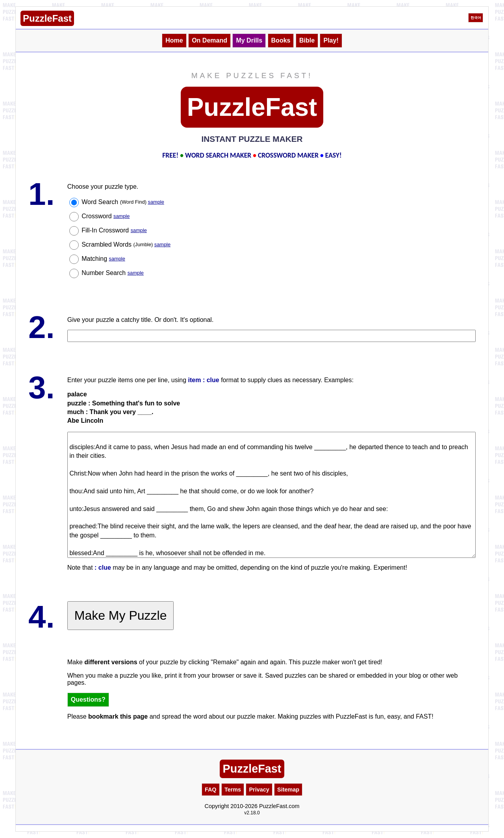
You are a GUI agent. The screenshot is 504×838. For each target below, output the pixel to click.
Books (281, 40)
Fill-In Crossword (114, 230)
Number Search (113, 273)
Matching (103, 259)
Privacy (259, 790)
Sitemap (288, 790)
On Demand (209, 40)
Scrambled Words (126, 244)
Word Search (123, 202)
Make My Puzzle (121, 615)
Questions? (88, 700)
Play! (331, 40)
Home (174, 40)
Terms (233, 790)
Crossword (106, 216)
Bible (307, 40)
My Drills (249, 40)
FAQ (211, 790)
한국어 (476, 18)
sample (156, 202)
